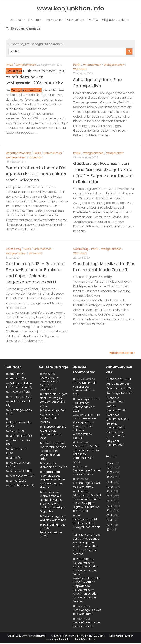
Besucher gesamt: (113, 417)
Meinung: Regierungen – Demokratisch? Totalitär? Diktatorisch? (50, 382)
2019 (109, 492)
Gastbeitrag (13, 249)
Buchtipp (15, 379)
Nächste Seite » (122, 353)
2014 (109, 515)
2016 (109, 506)
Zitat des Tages (20, 485)
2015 (109, 510)
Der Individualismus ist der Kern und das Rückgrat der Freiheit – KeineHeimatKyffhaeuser (87, 527)
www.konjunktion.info (34, 636)
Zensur (14, 481)
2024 (110, 468)
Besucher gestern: (113, 400)
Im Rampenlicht (20, 401)
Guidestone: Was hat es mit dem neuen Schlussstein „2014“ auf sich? (36, 77)
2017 (109, 501)
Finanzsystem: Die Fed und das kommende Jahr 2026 (53, 433)
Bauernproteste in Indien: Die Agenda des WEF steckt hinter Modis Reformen (36, 174)
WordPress (89, 639)
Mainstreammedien (18, 153)
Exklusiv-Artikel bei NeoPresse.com (19, 385)
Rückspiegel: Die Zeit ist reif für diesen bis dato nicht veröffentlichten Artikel (53, 451)
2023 (110, 473)
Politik (9, 65)
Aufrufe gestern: (117, 393)
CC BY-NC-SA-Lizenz (93, 636)
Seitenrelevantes (20, 441)
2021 (109, 482)
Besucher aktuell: (118, 379)
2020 (110, 487)
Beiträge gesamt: (112, 426)
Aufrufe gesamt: (112, 408)
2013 (109, 520)
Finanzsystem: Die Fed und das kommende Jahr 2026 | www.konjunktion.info (86, 407)
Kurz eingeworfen (21, 410)
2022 (110, 477)
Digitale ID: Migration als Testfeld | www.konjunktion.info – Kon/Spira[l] (87, 497)
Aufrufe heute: (116, 384)
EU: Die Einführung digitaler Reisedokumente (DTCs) (53, 530)
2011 (109, 530)
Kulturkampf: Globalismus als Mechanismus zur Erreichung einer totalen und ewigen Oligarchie (52, 502)
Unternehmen (92, 65)
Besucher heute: (117, 388)
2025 (110, 463)
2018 (109, 496)
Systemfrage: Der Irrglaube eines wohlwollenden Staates (53, 416)
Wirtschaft (80, 69)
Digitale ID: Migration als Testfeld (54, 465)
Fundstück (16, 392)
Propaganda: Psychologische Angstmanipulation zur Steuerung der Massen (52, 480)
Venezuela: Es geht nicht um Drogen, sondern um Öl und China (54, 400)
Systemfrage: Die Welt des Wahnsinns (53, 518)
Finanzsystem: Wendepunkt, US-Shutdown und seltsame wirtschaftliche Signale (85, 428)
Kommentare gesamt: (115, 434)
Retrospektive (18, 436)
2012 (109, 525)
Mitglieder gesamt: (113, 443)
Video (13, 458)
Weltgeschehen (26, 65)
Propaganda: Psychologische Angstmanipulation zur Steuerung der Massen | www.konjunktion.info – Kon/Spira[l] (86, 570)
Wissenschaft (115, 153)
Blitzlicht (15, 374)
